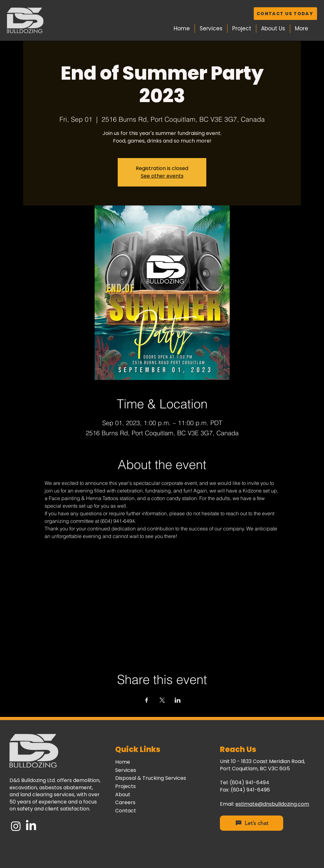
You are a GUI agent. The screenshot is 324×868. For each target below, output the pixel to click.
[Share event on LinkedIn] (178, 700)
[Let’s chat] (252, 823)
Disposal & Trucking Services (151, 778)
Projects (125, 786)
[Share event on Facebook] (147, 700)
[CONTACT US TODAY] (285, 14)
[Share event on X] (162, 700)
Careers (125, 802)
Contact (126, 811)
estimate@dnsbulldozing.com (272, 804)
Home (123, 762)
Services (126, 770)
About (123, 795)
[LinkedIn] (31, 826)
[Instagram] (16, 826)
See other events (162, 176)
